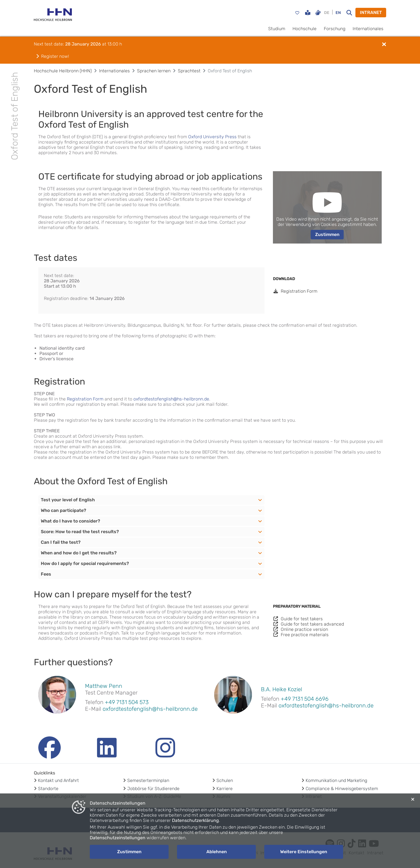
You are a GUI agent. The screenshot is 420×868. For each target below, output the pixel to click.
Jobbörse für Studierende (153, 789)
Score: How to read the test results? (80, 532)
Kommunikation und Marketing (336, 780)
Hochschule (305, 29)
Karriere (225, 789)
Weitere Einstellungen (304, 852)
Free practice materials (301, 635)
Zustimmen (327, 234)
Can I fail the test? (61, 542)
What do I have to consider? (70, 521)
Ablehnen (217, 852)
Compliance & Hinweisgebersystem (342, 789)
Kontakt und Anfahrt (58, 780)
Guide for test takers (298, 619)
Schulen (225, 780)
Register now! (53, 56)
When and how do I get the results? (79, 553)
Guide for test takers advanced (308, 624)
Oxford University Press (212, 137)
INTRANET (371, 12)
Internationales (368, 29)
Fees (46, 574)
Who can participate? (63, 510)
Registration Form (295, 291)
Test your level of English (68, 500)
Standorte (48, 789)
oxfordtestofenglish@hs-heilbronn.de (171, 399)
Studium (277, 29)
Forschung (335, 29)
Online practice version (300, 629)
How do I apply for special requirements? (85, 563)
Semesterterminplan (148, 780)
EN (338, 13)
